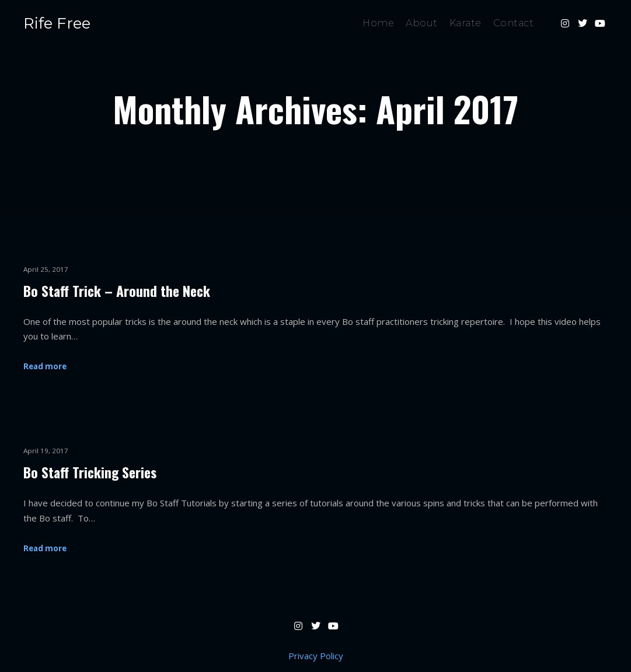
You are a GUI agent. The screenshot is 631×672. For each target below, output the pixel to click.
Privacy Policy (316, 656)
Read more (45, 366)
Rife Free (57, 23)
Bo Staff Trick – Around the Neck (117, 291)
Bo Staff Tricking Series (90, 472)
